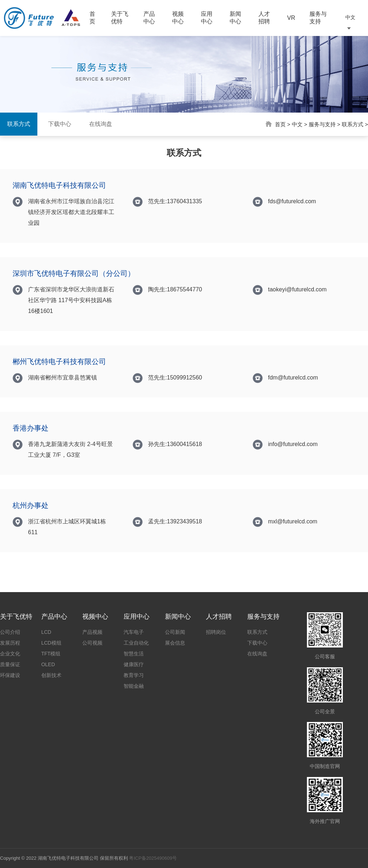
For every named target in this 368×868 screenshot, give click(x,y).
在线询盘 (101, 124)
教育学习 (134, 675)
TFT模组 (51, 654)
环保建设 (10, 675)
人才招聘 (264, 18)
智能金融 (134, 686)
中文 (297, 124)
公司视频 (92, 643)
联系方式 (19, 124)
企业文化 (10, 654)
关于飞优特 (120, 18)
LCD (46, 632)
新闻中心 (235, 18)
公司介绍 (10, 632)
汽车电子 (134, 632)
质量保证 (10, 664)
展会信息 (175, 643)
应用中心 (207, 18)
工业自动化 (136, 643)
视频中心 (178, 18)
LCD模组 (51, 643)
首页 (92, 18)
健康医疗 (134, 664)
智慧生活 (134, 654)
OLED (48, 664)
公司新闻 (175, 632)
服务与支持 (318, 18)
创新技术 (51, 675)
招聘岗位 (216, 632)
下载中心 (60, 124)
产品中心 (149, 18)
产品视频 (92, 632)
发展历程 (10, 643)
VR (291, 18)
